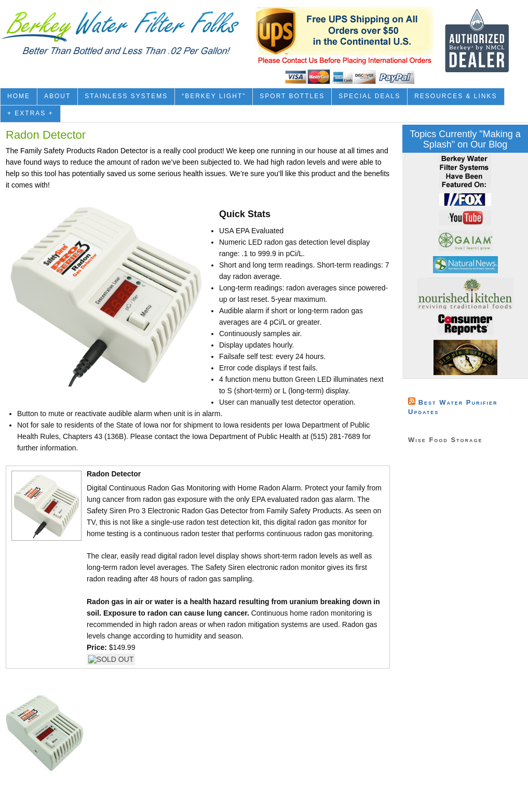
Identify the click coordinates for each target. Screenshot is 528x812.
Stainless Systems (126, 96)
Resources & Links (456, 96)
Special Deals (369, 96)
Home (19, 96)
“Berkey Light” (214, 96)
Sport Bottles (292, 96)
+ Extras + (30, 113)
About (57, 96)
